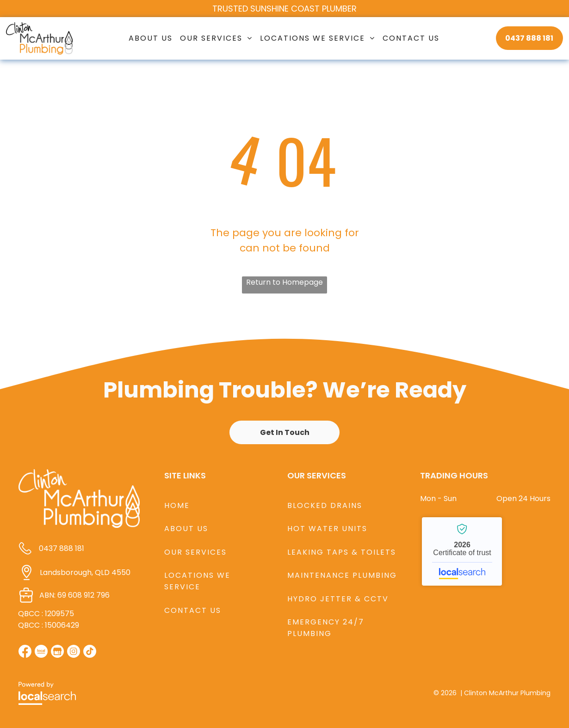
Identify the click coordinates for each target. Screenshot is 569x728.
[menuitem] (151, 38)
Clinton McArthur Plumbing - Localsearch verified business (462, 551)
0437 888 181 (62, 548)
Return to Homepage (284, 282)
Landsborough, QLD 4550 (85, 572)
